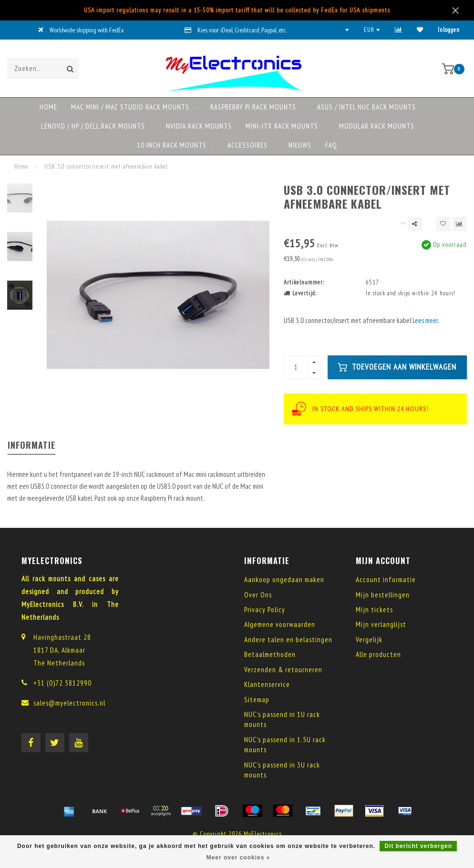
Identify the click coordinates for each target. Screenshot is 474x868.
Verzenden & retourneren (283, 670)
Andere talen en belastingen (288, 640)
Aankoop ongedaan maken (284, 580)
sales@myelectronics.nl (69, 703)
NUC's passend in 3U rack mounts (282, 770)
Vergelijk (369, 640)
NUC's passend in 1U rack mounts (282, 719)
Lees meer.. (427, 320)
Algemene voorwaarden (280, 624)
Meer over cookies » (238, 858)
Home (48, 107)
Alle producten (378, 654)
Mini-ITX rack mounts (282, 126)
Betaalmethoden (270, 654)
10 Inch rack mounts (172, 145)
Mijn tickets (374, 610)
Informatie (31, 445)
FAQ (331, 145)
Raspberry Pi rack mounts (253, 107)
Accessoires (247, 145)
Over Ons (258, 595)
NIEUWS (300, 145)
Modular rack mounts (377, 126)
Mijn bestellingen (383, 595)
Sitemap (257, 700)
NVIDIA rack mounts (199, 126)
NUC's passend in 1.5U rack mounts (285, 745)
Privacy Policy (265, 610)
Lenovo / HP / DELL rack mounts (93, 126)
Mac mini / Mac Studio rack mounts (130, 107)
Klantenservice (267, 684)
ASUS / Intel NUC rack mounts (366, 107)
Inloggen (449, 30)
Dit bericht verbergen (418, 846)
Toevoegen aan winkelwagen (397, 367)
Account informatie (386, 580)
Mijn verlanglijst (381, 624)
